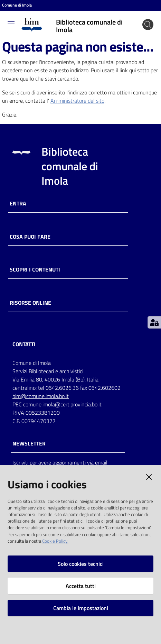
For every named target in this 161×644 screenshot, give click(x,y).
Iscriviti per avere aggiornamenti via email (60, 462)
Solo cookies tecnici (81, 564)
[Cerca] (148, 25)
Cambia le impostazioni (81, 608)
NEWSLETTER (29, 444)
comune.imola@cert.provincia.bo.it (62, 404)
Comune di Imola (17, 5)
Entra (18, 204)
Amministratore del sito (77, 101)
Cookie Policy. (55, 541)
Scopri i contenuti (35, 270)
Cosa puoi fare (30, 237)
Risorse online (30, 303)
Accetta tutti (81, 586)
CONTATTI (24, 344)
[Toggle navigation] (11, 24)
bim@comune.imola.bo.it (41, 396)
